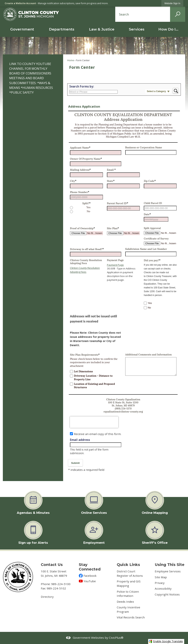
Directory (47, 597)
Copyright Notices (167, 594)
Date (147, 214)
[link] (172, 3)
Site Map (161, 577)
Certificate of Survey (156, 239)
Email (111, 170)
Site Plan (113, 228)
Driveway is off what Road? (87, 249)
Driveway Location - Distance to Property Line (93, 378)
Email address (80, 440)
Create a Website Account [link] (20, 3)
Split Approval (152, 228)
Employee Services (168, 571)
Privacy (160, 583)
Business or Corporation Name (144, 148)
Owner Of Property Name (86, 159)
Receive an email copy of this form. (98, 434)
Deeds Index (125, 602)
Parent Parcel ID (118, 203)
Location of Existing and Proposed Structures (94, 386)
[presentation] (94, 422)
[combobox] (156, 219)
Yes (88, 207)
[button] (178, 14)
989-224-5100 (61, 584)
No (88, 211)
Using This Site (170, 565)
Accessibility (163, 588)
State (111, 181)
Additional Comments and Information (149, 355)
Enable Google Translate (166, 641)
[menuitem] (22, 29)
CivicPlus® (116, 638)
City (73, 181)
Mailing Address (80, 170)
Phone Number (80, 192)
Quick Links (128, 565)
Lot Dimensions (83, 371)
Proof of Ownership (82, 228)
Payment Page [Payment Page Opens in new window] (115, 265)
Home (71, 60)
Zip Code (150, 181)
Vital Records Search (131, 617)
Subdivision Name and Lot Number (146, 249)
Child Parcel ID (153, 203)
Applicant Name (80, 148)
